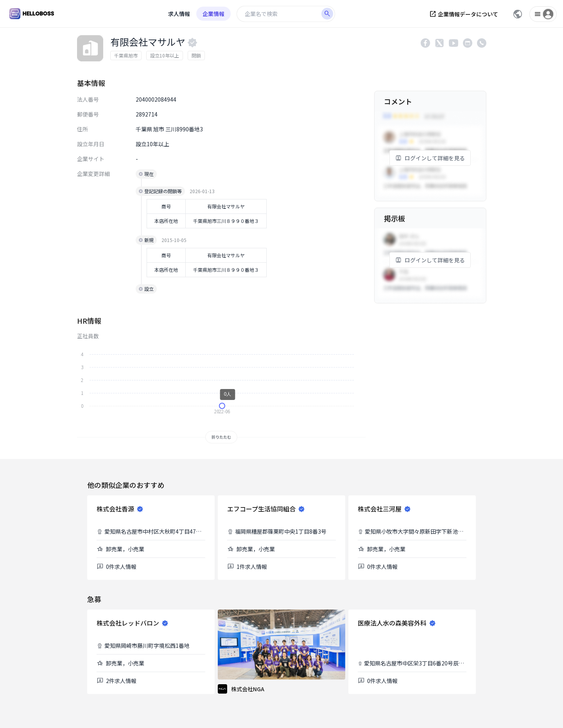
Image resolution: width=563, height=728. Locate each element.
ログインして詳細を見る (430, 158)
